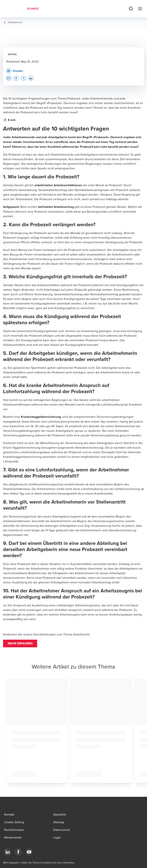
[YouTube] (29, 852)
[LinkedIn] (8, 852)
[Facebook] (18, 852)
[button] (20, 643)
